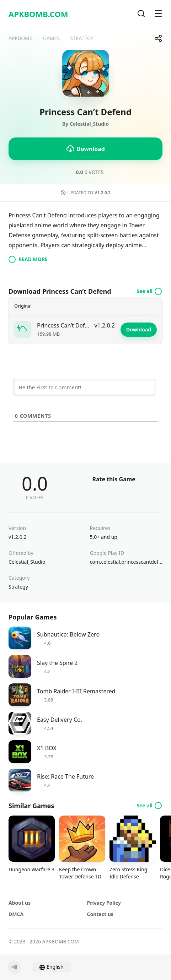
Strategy (18, 587)
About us (20, 903)
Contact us (100, 914)
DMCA (16, 914)
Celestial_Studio (27, 562)
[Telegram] (14, 967)
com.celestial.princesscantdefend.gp (126, 562)
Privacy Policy (104, 903)
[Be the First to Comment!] (85, 387)
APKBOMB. (38, 14)
